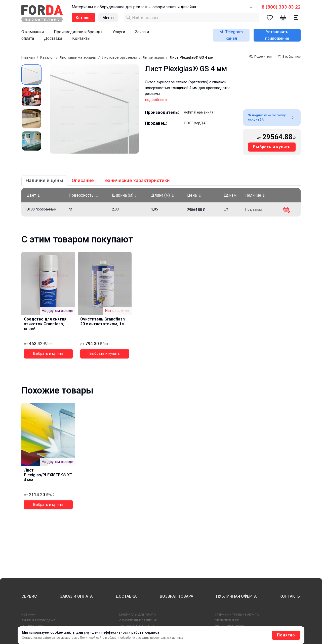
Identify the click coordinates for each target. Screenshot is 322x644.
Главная (28, 58)
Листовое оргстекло (119, 58)
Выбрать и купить (272, 147)
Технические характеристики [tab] (136, 180)
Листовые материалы (78, 58)
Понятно (286, 635)
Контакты (81, 38)
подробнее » (156, 100)
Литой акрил (153, 58)
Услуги (119, 32)
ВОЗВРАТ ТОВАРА (176, 596)
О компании (33, 32)
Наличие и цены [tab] (44, 180)
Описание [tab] (83, 180)
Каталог (47, 58)
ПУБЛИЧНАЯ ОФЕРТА (236, 596)
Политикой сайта (92, 638)
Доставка (53, 38)
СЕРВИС (29, 596)
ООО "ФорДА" (195, 123)
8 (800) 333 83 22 (281, 7)
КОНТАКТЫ (290, 596)
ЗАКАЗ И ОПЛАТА (76, 596)
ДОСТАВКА (126, 596)
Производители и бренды (78, 32)
